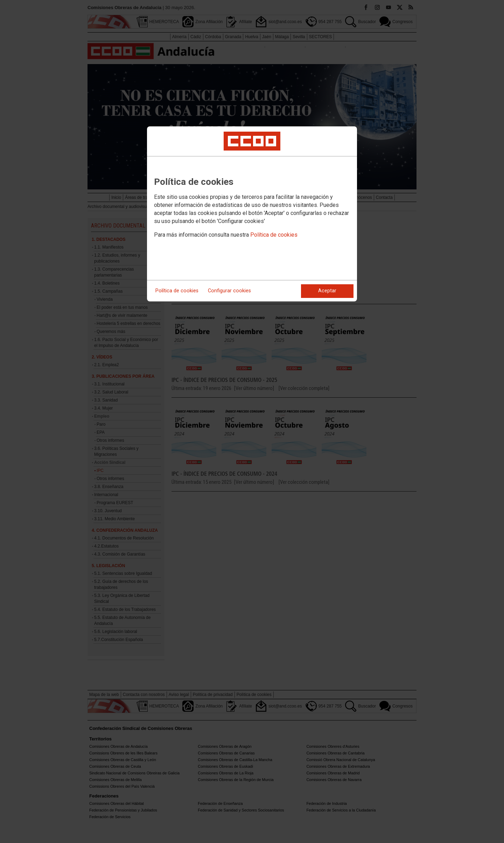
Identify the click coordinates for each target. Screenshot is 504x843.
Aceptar (327, 291)
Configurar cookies (229, 291)
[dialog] (252, 214)
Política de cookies (274, 235)
